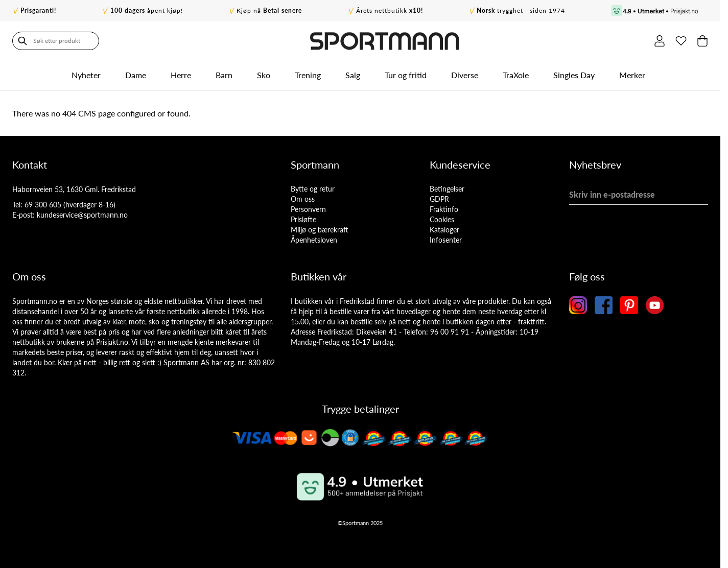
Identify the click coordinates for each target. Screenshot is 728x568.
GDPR (439, 199)
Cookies (442, 219)
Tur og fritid (406, 75)
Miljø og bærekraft (320, 230)
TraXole (516, 75)
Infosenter (446, 240)
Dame (136, 75)
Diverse (465, 75)
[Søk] (22, 41)
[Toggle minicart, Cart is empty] (702, 41)
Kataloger (444, 230)
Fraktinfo (444, 209)
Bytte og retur (313, 189)
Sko (264, 75)
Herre (181, 75)
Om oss (303, 199)
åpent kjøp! (147, 10)
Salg (353, 75)
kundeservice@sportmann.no (82, 215)
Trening (308, 75)
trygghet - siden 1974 (521, 10)
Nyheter (86, 75)
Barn (224, 75)
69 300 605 (43, 205)
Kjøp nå (269, 10)
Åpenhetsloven (314, 240)
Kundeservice (460, 164)
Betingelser (447, 189)
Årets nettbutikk (390, 10)
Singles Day (574, 75)
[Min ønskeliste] (681, 41)
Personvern (308, 209)
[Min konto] (660, 41)
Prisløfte (303, 219)
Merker (632, 75)
